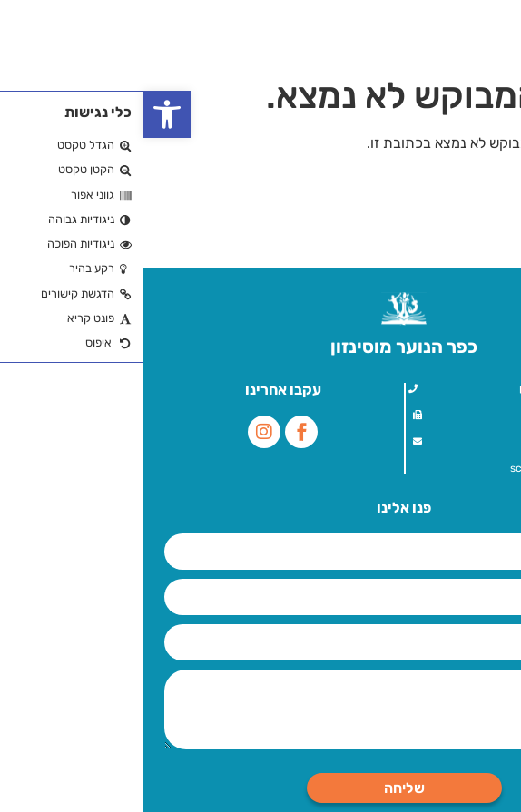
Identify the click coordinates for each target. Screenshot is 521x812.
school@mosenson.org (424, 468)
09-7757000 (455, 415)
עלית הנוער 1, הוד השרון (429, 388)
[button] (24, 114)
